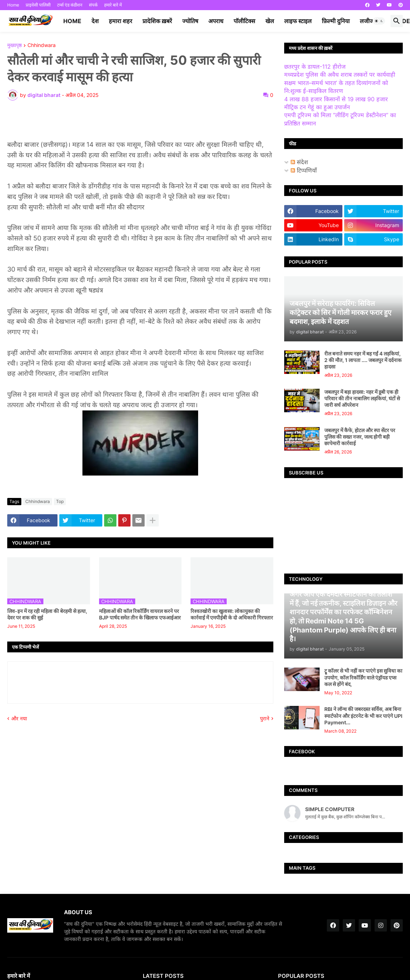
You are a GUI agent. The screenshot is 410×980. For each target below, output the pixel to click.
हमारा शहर (121, 21)
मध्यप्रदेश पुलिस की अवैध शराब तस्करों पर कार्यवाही (340, 74)
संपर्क (93, 5)
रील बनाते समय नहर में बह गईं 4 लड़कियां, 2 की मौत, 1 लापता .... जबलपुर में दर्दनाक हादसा (363, 360)
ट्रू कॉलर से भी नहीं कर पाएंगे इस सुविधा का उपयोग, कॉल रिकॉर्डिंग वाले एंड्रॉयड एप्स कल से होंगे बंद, (363, 677)
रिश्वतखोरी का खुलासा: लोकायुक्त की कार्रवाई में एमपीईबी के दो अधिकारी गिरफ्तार (232, 614)
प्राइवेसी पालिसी (38, 5)
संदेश (299, 162)
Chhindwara (42, 45)
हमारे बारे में (113, 5)
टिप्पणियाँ (304, 170)
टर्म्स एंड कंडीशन (70, 5)
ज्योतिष (190, 21)
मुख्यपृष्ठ (14, 45)
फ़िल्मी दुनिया (336, 21)
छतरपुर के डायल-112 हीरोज (315, 67)
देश (95, 21)
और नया (19, 718)
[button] (379, 21)
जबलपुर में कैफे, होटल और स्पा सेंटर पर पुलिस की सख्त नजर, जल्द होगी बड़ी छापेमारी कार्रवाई (360, 437)
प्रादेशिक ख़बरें (157, 21)
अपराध (216, 21)
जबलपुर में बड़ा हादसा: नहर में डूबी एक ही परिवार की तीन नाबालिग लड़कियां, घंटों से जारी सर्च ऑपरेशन (362, 398)
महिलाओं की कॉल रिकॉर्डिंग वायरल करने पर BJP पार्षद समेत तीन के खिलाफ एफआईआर (140, 614)
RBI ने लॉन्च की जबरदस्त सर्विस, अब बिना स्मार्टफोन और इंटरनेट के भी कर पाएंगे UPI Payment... (363, 715)
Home (13, 5)
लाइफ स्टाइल (298, 21)
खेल (270, 21)
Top (60, 501)
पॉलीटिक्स (244, 21)
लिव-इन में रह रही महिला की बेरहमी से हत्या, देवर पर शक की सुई (47, 614)
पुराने (265, 718)
